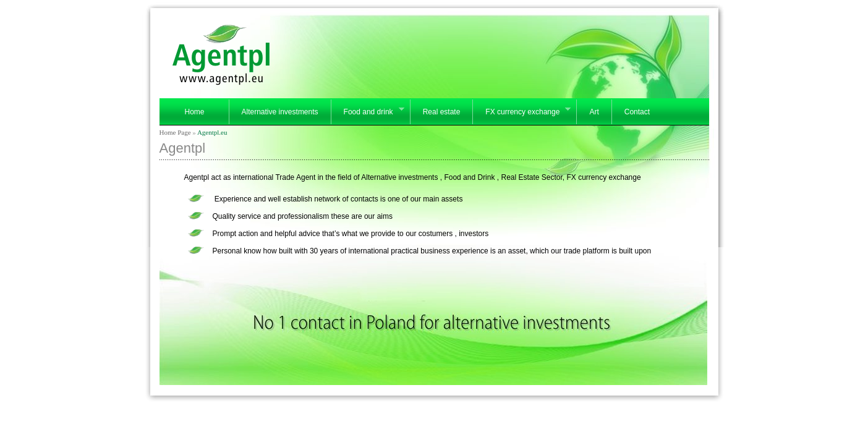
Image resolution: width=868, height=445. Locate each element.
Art (594, 112)
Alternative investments (280, 112)
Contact (637, 112)
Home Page (175, 132)
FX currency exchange (521, 112)
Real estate (442, 112)
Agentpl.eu (212, 132)
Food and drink (368, 112)
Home (194, 112)
